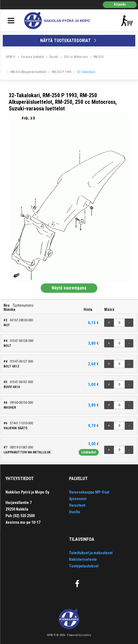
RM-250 (98, 57)
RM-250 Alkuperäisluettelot (28, 72)
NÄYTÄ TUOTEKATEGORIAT (69, 41)
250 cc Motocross (76, 57)
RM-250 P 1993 (62, 72)
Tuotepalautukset (84, 566)
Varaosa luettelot (32, 57)
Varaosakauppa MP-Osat (89, 492)
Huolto (75, 512)
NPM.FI (11, 57)
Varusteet (77, 505)
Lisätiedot (89, 452)
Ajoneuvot (78, 499)
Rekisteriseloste (83, 559)
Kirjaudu (120, 4)
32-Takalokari (86, 72)
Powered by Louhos (79, 635)
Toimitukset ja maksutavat (91, 553)
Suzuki (54, 57)
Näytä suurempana (69, 288)
